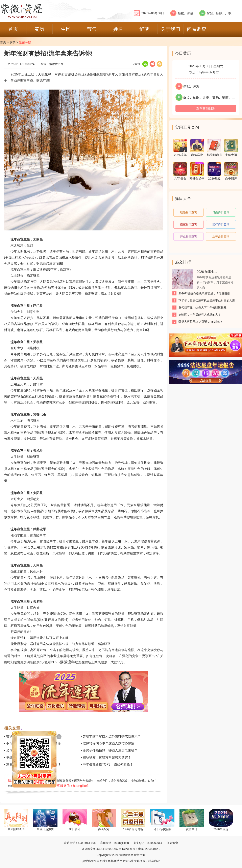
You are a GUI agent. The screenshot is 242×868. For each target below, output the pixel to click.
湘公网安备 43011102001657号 (102, 849)
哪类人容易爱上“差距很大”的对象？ (201, 322)
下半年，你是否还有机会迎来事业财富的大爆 (207, 300)
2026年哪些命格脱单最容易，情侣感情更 (204, 293)
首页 (3, 42)
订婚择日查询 (221, 212)
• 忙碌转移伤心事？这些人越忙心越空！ (109, 743)
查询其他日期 (206, 108)
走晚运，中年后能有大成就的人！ (200, 315)
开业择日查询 (189, 236)
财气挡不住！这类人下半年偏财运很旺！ (204, 308)
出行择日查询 (221, 224)
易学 (13, 42)
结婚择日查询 (189, 212)
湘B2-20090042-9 (149, 849)
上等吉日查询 (221, 236)
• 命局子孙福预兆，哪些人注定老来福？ (109, 750)
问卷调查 (172, 843)
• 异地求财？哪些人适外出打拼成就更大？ (111, 736)
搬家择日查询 (189, 224)
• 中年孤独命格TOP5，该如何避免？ (107, 764)
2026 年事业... (207, 272)
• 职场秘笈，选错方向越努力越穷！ (106, 757)
